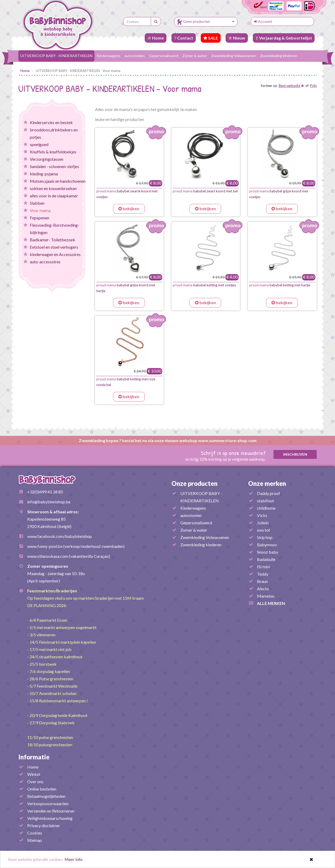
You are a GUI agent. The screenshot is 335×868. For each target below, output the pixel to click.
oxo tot (264, 530)
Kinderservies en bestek (51, 122)
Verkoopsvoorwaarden (48, 803)
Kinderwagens (108, 56)
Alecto (263, 589)
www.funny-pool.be (45, 546)
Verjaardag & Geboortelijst (284, 38)
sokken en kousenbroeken (53, 188)
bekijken (129, 208)
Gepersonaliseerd (164, 56)
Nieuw (237, 38)
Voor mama (40, 210)
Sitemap (35, 840)
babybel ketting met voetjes (204, 285)
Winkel (34, 774)
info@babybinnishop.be (49, 502)
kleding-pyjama (44, 174)
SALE (211, 38)
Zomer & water (195, 56)
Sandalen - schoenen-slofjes (54, 166)
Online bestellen (42, 789)
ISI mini (264, 567)
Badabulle (266, 559)
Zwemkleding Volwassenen (234, 56)
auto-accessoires (45, 262)
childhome (266, 508)
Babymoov (267, 545)
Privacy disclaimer (44, 825)
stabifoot (266, 501)
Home (156, 38)
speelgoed (39, 144)
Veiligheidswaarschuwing (50, 818)
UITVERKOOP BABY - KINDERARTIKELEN (56, 56)
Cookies (35, 833)
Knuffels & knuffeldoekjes (53, 152)
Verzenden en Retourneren (51, 811)
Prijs (313, 86)
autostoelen (135, 56)
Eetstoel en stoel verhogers (54, 247)
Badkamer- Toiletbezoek (52, 240)
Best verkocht (291, 86)
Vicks (262, 515)
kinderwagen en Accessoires (55, 254)
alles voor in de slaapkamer (54, 196)
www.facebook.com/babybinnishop (60, 536)
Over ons (35, 781)
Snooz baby (268, 552)
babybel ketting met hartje (280, 285)
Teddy (263, 574)
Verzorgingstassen (47, 159)
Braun (262, 581)
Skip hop (265, 537)
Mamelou (266, 596)
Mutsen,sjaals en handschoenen (58, 181)
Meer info (74, 861)
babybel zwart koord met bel (205, 191)
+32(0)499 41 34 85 (45, 492)
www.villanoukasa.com (48, 556)
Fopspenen (40, 218)
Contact (184, 38)
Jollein (263, 523)
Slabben (37, 203)
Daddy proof (269, 493)
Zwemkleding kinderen (279, 56)
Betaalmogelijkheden (46, 796)
